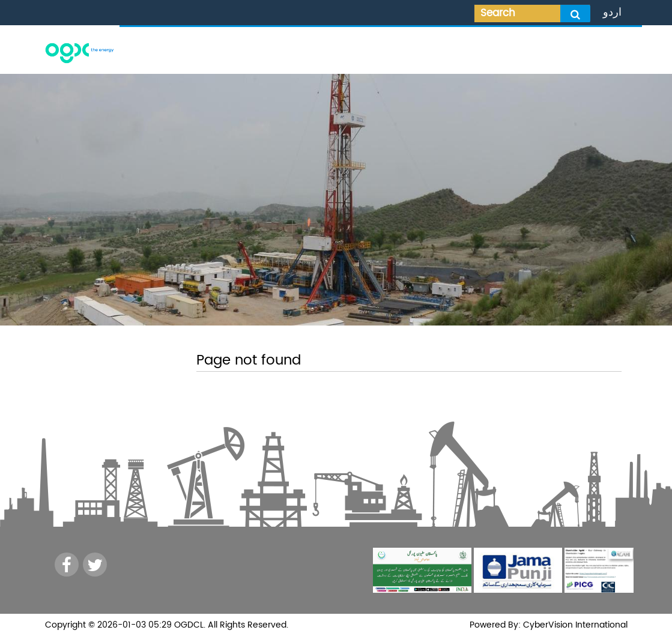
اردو (612, 12)
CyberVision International (574, 625)
